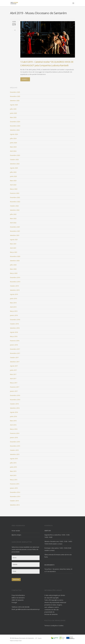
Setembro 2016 (15, 408)
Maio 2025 (13, 117)
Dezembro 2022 (15, 197)
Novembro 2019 (15, 282)
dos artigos (16, 535)
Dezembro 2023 (15, 155)
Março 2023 (14, 189)
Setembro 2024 (15, 130)
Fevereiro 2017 (15, 387)
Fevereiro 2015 (15, 484)
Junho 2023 (13, 176)
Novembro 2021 (15, 231)
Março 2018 (14, 336)
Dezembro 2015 (15, 442)
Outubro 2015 (14, 450)
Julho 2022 (13, 214)
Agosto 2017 (14, 366)
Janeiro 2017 (14, 391)
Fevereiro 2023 (15, 193)
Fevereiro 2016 (15, 433)
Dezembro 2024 (15, 122)
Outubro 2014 (14, 501)
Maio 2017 (13, 374)
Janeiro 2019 (14, 315)
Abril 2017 (13, 379)
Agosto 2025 (14, 105)
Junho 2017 (13, 370)
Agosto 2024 (14, 134)
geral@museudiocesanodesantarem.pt (28, 609)
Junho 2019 (13, 299)
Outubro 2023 (14, 160)
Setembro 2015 (15, 454)
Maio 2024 (13, 147)
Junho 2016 (13, 416)
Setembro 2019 (15, 290)
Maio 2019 (13, 303)
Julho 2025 (13, 109)
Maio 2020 (13, 269)
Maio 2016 (13, 421)
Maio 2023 (13, 181)
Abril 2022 (13, 223)
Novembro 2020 (15, 256)
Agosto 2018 (14, 332)
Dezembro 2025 (15, 92)
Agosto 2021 (14, 240)
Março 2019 (14, 311)
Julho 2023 (13, 172)
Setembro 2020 (15, 261)
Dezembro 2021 (15, 227)
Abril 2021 (13, 248)
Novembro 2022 (15, 202)
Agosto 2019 (14, 294)
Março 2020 (14, 273)
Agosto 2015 (14, 459)
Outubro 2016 (14, 404)
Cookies (61, 626)
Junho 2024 (13, 143)
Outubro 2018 (14, 324)
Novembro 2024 (15, 126)
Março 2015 (14, 480)
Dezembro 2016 (15, 395)
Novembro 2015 (15, 446)
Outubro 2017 (14, 358)
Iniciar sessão (16, 531)
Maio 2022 (13, 219)
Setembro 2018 (15, 328)
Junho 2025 (13, 113)
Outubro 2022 (14, 206)
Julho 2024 (13, 139)
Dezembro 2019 (15, 278)
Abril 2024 (13, 151)
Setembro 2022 (15, 210)
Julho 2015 (13, 463)
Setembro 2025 (15, 101)
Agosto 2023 (14, 168)
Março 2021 (14, 252)
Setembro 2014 (15, 505)
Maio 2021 (13, 244)
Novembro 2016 (15, 400)
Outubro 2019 (14, 286)
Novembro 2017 (15, 353)
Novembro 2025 (15, 96)
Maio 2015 (13, 471)
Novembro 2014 (15, 497)
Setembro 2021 (15, 235)
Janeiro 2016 (14, 438)
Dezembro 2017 (15, 349)
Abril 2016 (13, 425)
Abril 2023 (13, 185)
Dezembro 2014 (15, 492)
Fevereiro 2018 (15, 341)
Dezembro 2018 (15, 320)
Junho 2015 (13, 467)
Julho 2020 (13, 265)
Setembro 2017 (15, 362)
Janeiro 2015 (14, 488)
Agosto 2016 (14, 412)
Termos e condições (51, 626)
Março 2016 (14, 429)
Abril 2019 (13, 307)
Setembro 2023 (15, 164)
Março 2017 (14, 383)
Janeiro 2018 (14, 345)
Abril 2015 (13, 475)
